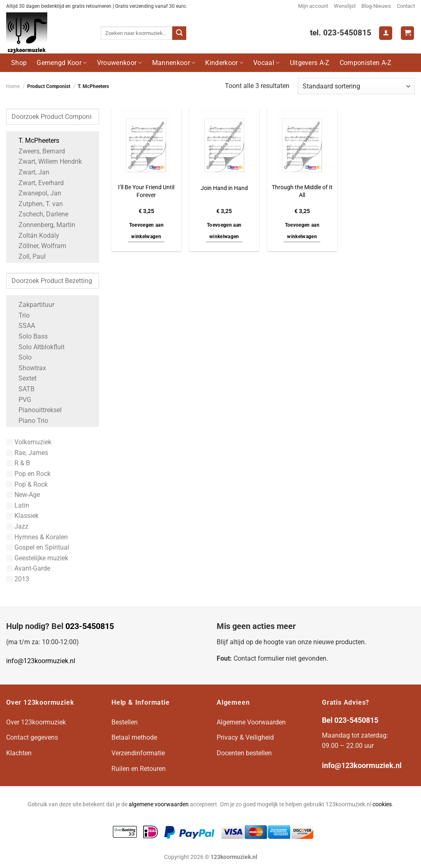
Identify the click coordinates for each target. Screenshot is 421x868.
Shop (19, 63)
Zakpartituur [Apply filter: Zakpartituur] (32, 305)
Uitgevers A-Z (310, 63)
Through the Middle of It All (302, 191)
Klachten (19, 753)
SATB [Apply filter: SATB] (22, 389)
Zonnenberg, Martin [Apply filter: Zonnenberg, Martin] (43, 225)
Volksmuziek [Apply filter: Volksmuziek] (29, 442)
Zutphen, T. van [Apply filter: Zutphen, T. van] (37, 204)
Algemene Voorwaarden (251, 722)
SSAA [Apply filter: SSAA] (23, 326)
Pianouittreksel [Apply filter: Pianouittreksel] (36, 410)
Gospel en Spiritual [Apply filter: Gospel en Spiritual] (38, 547)
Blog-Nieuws (376, 6)
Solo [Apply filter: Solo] (21, 357)
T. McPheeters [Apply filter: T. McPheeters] (35, 140)
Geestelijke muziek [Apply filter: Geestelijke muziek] (37, 558)
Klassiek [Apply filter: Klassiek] (22, 516)
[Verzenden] (179, 33)
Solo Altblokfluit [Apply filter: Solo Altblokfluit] (37, 347)
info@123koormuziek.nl (41, 661)
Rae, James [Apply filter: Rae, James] (27, 453)
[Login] (386, 33)
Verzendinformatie (138, 753)
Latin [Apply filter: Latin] (18, 505)
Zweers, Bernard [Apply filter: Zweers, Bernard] (38, 151)
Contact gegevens (32, 737)
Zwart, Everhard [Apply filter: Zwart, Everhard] (37, 183)
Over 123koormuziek (36, 722)
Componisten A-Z (366, 63)
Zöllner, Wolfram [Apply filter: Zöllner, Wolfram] (38, 246)
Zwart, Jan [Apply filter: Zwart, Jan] (30, 172)
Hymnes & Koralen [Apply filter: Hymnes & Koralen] (37, 537)
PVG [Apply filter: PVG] (21, 400)
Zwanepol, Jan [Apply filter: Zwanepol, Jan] (36, 193)
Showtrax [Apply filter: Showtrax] (28, 368)
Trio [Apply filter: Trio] (20, 315)
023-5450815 (90, 626)
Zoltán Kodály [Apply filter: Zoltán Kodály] (35, 236)
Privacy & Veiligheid (245, 737)
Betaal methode (134, 737)
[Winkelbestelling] (356, 86)
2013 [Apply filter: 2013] (18, 579)
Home (13, 86)
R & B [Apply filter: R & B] (18, 463)
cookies (382, 804)
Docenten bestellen (244, 753)
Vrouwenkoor (120, 63)
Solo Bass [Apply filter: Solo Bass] (29, 336)
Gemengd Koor (62, 63)
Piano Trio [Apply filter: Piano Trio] (29, 421)
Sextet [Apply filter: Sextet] (23, 378)
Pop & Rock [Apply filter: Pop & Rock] (27, 484)
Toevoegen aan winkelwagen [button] (147, 231)
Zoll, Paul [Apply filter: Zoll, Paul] (28, 256)
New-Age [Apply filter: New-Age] (23, 495)
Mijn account (313, 6)
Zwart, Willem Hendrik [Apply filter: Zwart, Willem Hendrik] (46, 161)
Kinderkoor (224, 63)
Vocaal (266, 63)
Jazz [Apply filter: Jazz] (17, 526)
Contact (406, 6)
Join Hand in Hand (224, 188)
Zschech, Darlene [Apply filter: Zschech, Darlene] (39, 214)
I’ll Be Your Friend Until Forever (146, 191)
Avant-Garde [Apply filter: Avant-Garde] (28, 568)
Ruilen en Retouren (139, 769)
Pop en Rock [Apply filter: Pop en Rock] (28, 474)
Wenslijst (345, 6)
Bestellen (125, 722)
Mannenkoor (174, 63)
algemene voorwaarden (159, 804)
